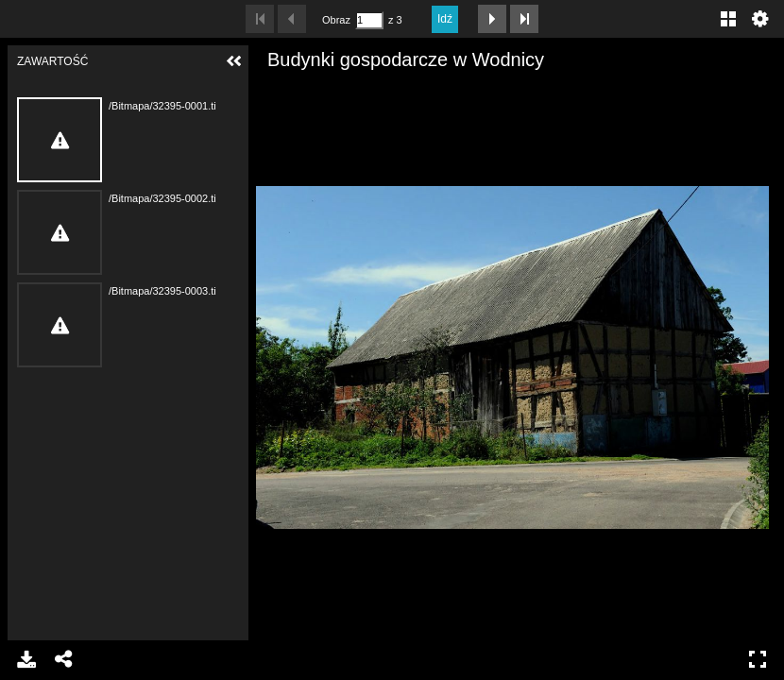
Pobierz (26, 659)
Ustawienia (760, 19)
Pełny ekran (758, 659)
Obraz (336, 20)
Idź (445, 19)
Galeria (728, 19)
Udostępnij (64, 659)
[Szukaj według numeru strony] (369, 20)
